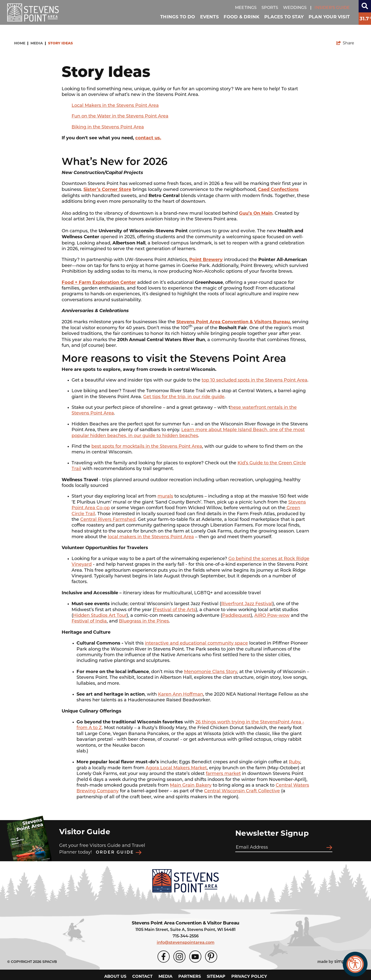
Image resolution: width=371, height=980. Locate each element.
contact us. (148, 138)
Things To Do (178, 17)
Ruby (294, 762)
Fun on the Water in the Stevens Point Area (120, 116)
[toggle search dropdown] (365, 6)
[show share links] (345, 43)
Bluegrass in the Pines (144, 621)
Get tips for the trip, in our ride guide (184, 397)
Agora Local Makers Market (176, 768)
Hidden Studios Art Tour (100, 616)
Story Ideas (61, 44)
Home (21, 44)
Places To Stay (284, 17)
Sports (270, 8)
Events (209, 17)
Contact (142, 975)
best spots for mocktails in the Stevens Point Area (147, 447)
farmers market (223, 774)
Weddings (295, 8)
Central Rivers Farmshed (108, 520)
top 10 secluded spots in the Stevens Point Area (254, 380)
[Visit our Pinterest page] (211, 955)
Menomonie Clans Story (211, 672)
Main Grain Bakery (191, 786)
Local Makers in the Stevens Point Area (115, 106)
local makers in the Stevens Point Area (151, 537)
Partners (190, 975)
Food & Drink (241, 17)
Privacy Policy (249, 975)
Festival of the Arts (175, 610)
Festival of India (89, 621)
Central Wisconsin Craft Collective (242, 791)
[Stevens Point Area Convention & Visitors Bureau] (33, 13)
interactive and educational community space (196, 643)
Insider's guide (332, 8)
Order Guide (119, 852)
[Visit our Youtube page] (195, 955)
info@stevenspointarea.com (186, 941)
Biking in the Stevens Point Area (108, 127)
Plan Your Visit (329, 17)
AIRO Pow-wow (272, 616)
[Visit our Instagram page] (179, 955)
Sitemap (216, 975)
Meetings (246, 8)
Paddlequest (236, 616)
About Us (115, 975)
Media (38, 44)
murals (165, 496)
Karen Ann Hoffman (181, 695)
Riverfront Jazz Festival (247, 604)
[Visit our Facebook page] (164, 955)
